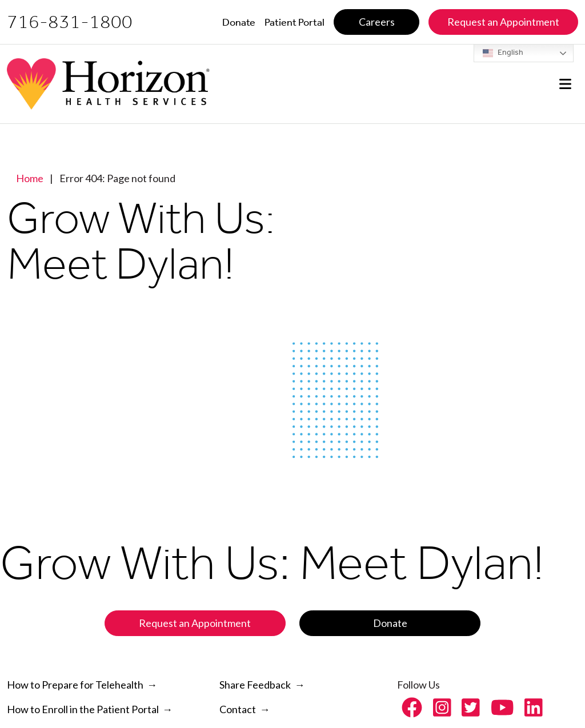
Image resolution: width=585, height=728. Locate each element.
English (503, 53)
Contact (238, 709)
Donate (390, 623)
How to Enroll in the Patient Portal (83, 709)
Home (30, 178)
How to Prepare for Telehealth (75, 685)
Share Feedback (255, 685)
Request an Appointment (195, 623)
